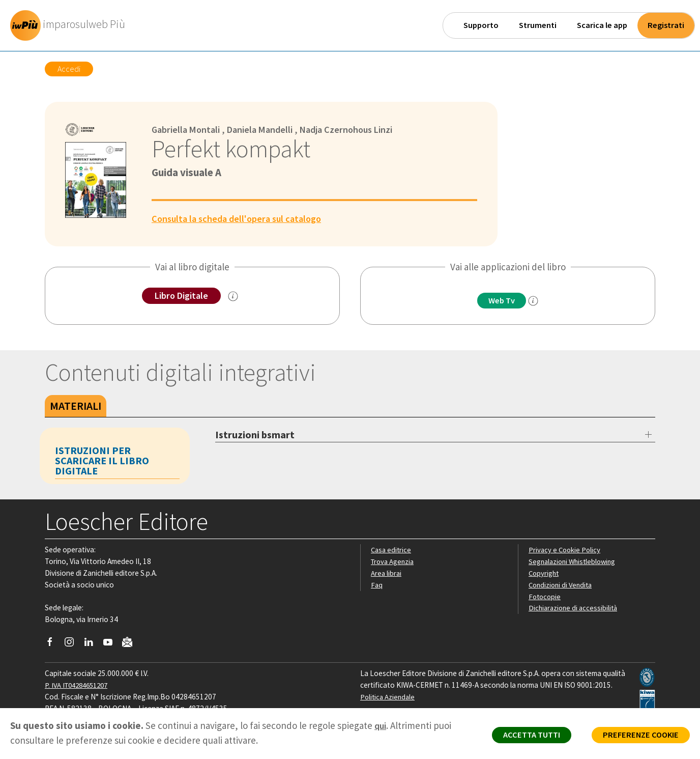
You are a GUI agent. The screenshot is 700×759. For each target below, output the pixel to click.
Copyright (545, 573)
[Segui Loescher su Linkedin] (92, 645)
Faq (377, 585)
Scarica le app (602, 25)
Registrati (666, 25)
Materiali (76, 406)
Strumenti (538, 25)
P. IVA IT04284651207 (80, 685)
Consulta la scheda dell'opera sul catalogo (241, 218)
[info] (536, 301)
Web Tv (502, 301)
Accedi (69, 69)
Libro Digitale (181, 296)
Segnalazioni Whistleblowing (575, 562)
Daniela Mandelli (266, 129)
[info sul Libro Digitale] (235, 297)
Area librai (387, 573)
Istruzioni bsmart (255, 435)
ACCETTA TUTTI (522, 737)
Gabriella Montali (188, 129)
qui (381, 725)
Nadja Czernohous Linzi (357, 129)
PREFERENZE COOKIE (637, 737)
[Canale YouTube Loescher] (112, 645)
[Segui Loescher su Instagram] (73, 645)
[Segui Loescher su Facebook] (54, 645)
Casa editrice (392, 550)
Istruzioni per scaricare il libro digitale (102, 461)
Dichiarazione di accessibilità (575, 608)
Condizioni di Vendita (562, 585)
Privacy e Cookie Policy (566, 550)
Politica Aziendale (389, 697)
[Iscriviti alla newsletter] (131, 644)
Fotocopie (546, 596)
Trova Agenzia (394, 562)
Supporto (481, 25)
